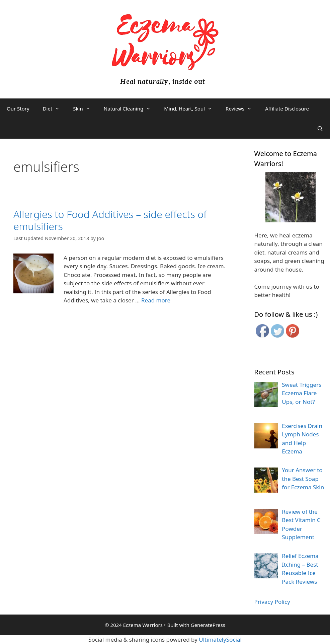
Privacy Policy (272, 602)
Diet (55, 109)
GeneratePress (208, 625)
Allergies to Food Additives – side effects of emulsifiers (110, 220)
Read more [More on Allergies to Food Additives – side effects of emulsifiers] (156, 300)
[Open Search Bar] (320, 129)
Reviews (242, 109)
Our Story (18, 109)
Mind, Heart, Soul (191, 109)
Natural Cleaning (131, 109)
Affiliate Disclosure (287, 109)
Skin (85, 109)
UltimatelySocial (220, 639)
